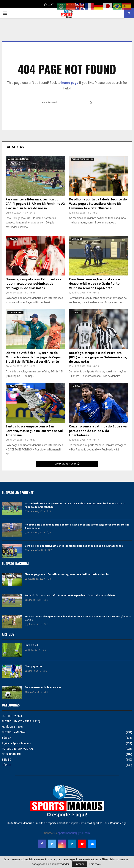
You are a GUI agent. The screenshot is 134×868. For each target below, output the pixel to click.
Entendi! (79, 864)
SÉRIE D (7, 760)
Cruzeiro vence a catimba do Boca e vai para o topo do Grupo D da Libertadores (98, 431)
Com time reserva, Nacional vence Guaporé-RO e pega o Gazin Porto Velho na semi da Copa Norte (94, 284)
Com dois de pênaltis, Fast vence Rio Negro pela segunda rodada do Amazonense (74, 546)
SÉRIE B (7, 765)
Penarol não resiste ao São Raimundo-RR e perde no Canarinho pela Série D (70, 595)
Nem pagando (33, 666)
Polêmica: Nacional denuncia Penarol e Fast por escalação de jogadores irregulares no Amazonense (77, 526)
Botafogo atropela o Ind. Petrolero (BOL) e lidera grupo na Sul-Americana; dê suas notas (98, 357)
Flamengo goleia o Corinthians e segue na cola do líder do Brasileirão (67, 574)
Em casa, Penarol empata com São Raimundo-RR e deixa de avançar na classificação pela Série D (78, 618)
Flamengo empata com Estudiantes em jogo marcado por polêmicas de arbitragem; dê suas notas (35, 284)
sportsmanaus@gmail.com (74, 833)
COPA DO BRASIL (15, 312)
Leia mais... (96, 864)
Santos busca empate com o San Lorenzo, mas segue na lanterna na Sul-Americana (35, 431)
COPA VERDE (77, 239)
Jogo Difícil (31, 645)
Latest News (15, 147)
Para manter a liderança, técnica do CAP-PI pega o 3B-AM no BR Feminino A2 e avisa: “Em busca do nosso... (35, 204)
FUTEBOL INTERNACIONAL (18, 749)
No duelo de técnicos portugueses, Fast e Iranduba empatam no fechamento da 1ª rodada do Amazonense (75, 505)
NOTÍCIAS (8, 727)
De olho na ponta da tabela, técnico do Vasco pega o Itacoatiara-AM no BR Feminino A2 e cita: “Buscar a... (98, 204)
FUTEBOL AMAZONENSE (16, 721)
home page (70, 83)
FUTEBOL (12, 239)
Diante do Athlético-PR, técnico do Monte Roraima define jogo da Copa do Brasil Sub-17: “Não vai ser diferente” (35, 357)
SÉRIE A (7, 738)
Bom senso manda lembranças (43, 687)
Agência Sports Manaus (19, 159)
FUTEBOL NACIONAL (14, 732)
